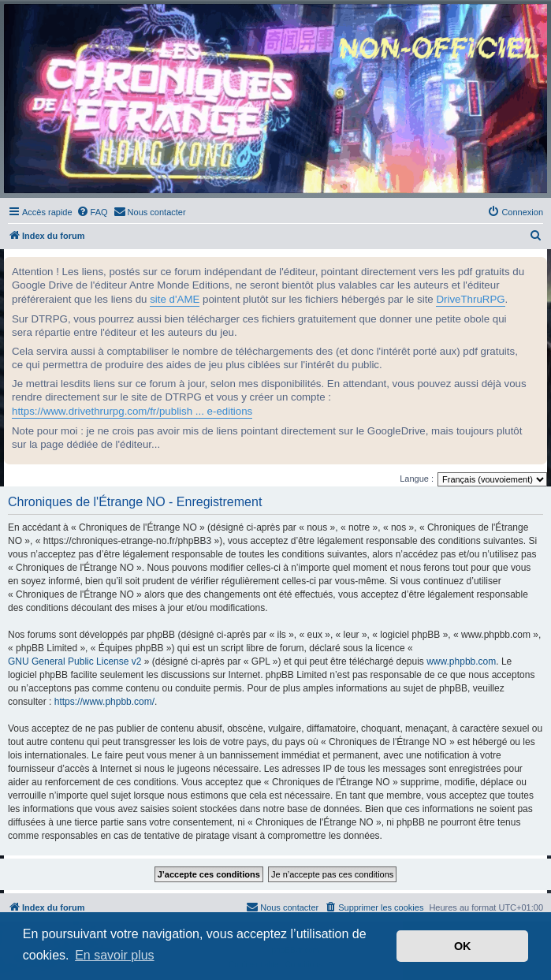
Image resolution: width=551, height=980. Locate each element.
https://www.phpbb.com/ (104, 702)
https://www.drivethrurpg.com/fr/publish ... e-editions (132, 411)
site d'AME (175, 299)
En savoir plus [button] (115, 955)
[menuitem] (92, 212)
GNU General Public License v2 (74, 661)
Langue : (417, 479)
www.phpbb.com (461, 661)
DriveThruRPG (470, 299)
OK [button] (463, 946)
